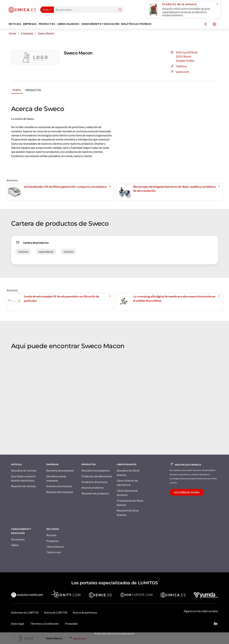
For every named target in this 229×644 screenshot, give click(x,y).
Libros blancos (55, 547)
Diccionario (18, 539)
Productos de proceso (95, 482)
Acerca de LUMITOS (56, 612)
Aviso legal (18, 624)
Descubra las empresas (60, 470)
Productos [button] (47, 24)
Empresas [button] (30, 24)
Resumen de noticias (23, 486)
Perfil (17, 90)
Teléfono (178, 66)
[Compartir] (205, 24)
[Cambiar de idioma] (214, 24)
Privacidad (71, 624)
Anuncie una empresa (59, 486)
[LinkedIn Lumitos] (216, 624)
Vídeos (15, 545)
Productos (33, 90)
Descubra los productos (96, 470)
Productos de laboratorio (97, 476)
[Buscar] (120, 10)
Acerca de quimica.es (85, 612)
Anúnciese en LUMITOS (25, 612)
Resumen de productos (95, 493)
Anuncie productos (93, 488)
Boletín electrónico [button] (136, 24)
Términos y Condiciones (45, 624)
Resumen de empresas (60, 492)
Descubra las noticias (24, 470)
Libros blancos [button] (68, 24)
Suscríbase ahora (187, 492)
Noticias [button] (15, 24)
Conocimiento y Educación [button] (100, 24)
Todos (46, 10)
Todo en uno (54, 552)
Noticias (51, 535)
